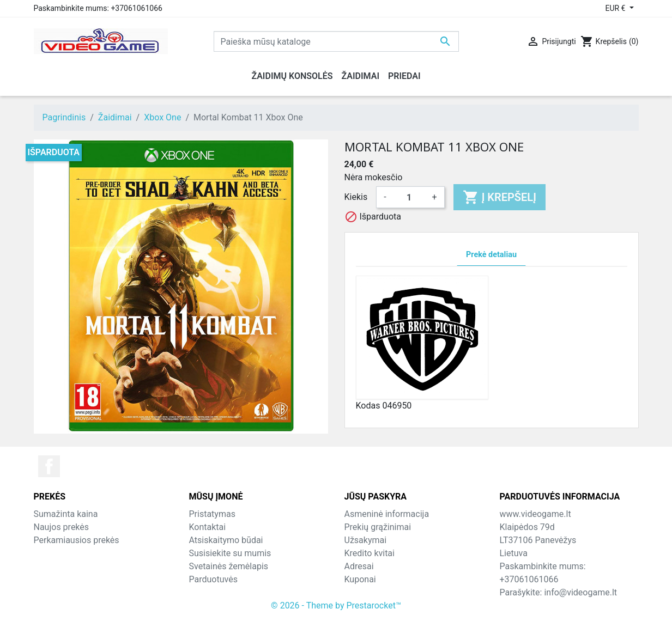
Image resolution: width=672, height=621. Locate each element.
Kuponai (360, 579)
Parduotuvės (213, 579)
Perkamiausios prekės (77, 540)
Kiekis (356, 197)
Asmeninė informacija (387, 514)
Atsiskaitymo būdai (226, 540)
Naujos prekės (62, 527)
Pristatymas (212, 514)
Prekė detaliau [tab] (491, 255)
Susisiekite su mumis (230, 553)
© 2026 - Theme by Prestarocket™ (336, 605)
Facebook (49, 466)
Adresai (359, 566)
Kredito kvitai (370, 553)
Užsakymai (366, 540)
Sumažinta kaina (66, 514)
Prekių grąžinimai (378, 527)
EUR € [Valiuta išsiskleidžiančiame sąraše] (616, 8)
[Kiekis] (409, 197)
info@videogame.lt (580, 592)
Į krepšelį (500, 197)
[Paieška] (336, 41)
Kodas (368, 406)
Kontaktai (208, 527)
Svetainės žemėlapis (229, 566)
